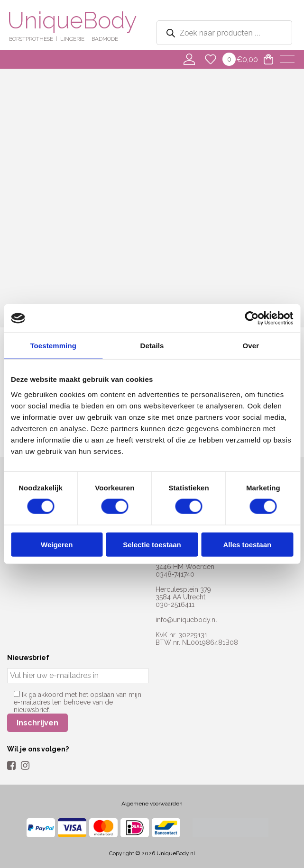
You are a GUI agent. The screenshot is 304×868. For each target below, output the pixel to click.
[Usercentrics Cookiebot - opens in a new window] (252, 318)
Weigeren (57, 544)
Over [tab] (251, 346)
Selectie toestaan (152, 544)
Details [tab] (152, 346)
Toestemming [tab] (53, 346)
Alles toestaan (247, 544)
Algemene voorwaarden (152, 804)
